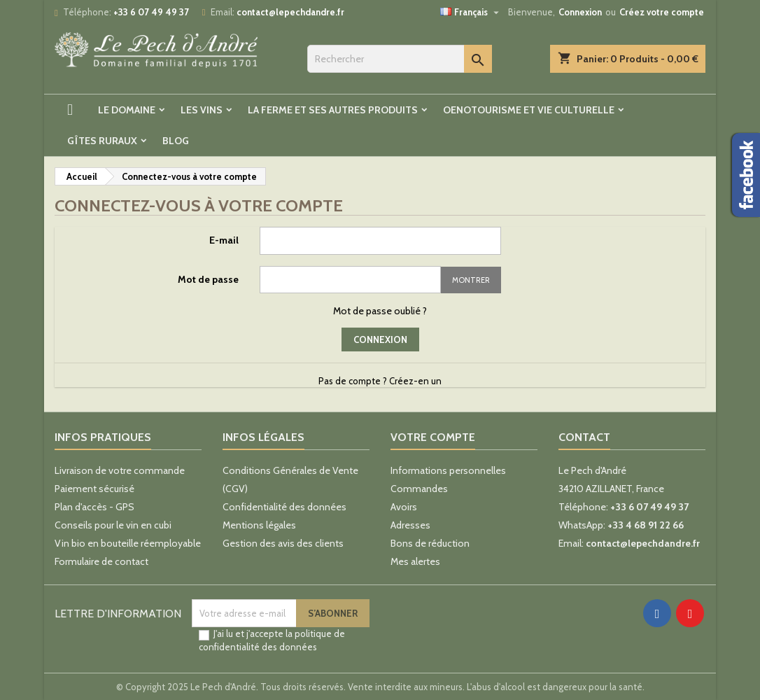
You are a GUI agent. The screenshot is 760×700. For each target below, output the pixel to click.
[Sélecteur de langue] (471, 12)
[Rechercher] (400, 59)
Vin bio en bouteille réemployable (128, 543)
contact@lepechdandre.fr (290, 12)
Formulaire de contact (101, 561)
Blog (176, 141)
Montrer (471, 280)
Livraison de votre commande (120, 470)
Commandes (419, 489)
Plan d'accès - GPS (94, 507)
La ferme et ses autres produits (333, 110)
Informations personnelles (448, 470)
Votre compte (433, 437)
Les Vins (202, 110)
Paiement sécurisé (94, 489)
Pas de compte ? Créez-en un (380, 381)
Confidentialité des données (284, 507)
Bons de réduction (430, 543)
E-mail (224, 240)
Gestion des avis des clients (283, 543)
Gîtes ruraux (102, 141)
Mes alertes (415, 561)
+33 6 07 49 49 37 (151, 12)
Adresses (410, 525)
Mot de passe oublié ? (380, 311)
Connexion (580, 12)
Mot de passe (208, 279)
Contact (584, 437)
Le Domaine (127, 110)
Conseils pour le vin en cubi (113, 525)
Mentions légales (259, 525)
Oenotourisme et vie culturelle (529, 110)
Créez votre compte (662, 12)
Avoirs (404, 507)
